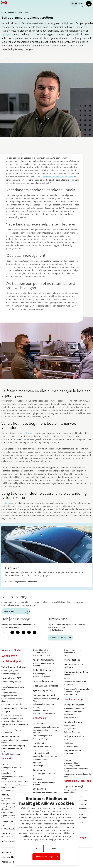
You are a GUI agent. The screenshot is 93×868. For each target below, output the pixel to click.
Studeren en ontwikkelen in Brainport (14, 710)
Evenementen (9, 656)
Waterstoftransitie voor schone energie (13, 778)
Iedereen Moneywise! (9, 693)
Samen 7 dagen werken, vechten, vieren (14, 688)
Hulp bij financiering (40, 750)
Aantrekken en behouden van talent (46, 727)
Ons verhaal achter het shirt (12, 704)
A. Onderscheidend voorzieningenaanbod (72, 764)
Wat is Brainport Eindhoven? (14, 667)
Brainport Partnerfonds (75, 736)
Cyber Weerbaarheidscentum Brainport (44, 783)
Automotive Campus (40, 710)
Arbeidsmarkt (39, 724)
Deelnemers (69, 740)
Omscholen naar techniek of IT (13, 749)
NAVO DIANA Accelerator (42, 656)
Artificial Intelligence (43, 670)
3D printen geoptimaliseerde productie (43, 665)
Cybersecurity (38, 779)
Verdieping (12, 12)
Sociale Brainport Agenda (74, 712)
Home (4, 12)
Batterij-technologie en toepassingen (10, 772)
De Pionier (68, 678)
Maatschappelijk (74, 699)
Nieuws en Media (11, 650)
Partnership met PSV (11, 678)
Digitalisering (39, 770)
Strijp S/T (36, 707)
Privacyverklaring (9, 857)
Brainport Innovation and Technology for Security (42, 651)
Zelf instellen (51, 848)
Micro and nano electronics (45, 686)
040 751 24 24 (14, 627)
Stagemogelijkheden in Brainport (14, 721)
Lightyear (7, 35)
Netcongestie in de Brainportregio (45, 792)
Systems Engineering (43, 691)
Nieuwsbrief (69, 685)
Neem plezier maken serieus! (12, 715)
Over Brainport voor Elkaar (74, 708)
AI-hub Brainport (39, 674)
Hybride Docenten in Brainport (74, 666)
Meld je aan (9, 611)
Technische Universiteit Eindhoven (57, 177)
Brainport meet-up (40, 759)
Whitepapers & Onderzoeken (75, 682)
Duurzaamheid (40, 789)
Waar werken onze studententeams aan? (15, 726)
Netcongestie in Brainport (11, 768)
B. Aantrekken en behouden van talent (76, 770)
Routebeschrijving (58, 637)
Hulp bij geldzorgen (73, 722)
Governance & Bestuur (73, 746)
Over (36, 848)
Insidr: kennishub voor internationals (73, 651)
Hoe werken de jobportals (42, 736)
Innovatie (7, 759)
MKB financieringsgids (41, 753)
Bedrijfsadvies (39, 743)
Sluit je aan (69, 743)
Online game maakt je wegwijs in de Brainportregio (15, 731)
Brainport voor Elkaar (74, 705)
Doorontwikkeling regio (10, 674)
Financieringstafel (40, 766)
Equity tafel (37, 763)
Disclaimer (6, 853)
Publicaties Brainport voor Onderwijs (76, 673)
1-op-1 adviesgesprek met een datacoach (44, 775)
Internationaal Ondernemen (43, 747)
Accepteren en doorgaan (45, 857)
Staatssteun (69, 760)
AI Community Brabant (41, 677)
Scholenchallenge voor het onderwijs (11, 683)
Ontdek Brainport (11, 661)
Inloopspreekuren (71, 729)
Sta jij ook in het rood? (10, 696)
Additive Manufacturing (44, 660)
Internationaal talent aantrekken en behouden (46, 731)
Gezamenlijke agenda (10, 671)
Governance (69, 757)
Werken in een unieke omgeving (13, 746)
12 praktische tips (71, 726)
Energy (5, 764)
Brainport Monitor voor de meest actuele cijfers (76, 791)
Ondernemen (40, 718)
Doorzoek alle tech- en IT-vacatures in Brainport (15, 741)
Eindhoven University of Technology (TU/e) (46, 700)
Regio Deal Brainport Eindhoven (74, 752)
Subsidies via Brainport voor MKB (45, 756)
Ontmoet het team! (8, 790)
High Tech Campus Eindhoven (44, 714)
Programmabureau (71, 718)
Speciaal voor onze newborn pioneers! (12, 700)
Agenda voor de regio (74, 787)
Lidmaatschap (70, 715)
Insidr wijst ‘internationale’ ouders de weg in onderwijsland (77, 692)
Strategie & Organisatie (78, 781)
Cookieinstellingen (10, 862)
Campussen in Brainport (44, 695)
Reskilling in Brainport (41, 739)
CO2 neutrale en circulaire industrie (15, 782)
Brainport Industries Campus (43, 704)
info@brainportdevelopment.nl (22, 624)
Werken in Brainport (11, 737)
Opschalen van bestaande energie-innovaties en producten (14, 786)
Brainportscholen (72, 660)
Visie (66, 656)
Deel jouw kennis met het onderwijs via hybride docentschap (15, 753)
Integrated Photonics (43, 681)
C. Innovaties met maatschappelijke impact (78, 775)
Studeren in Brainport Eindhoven (13, 718)
